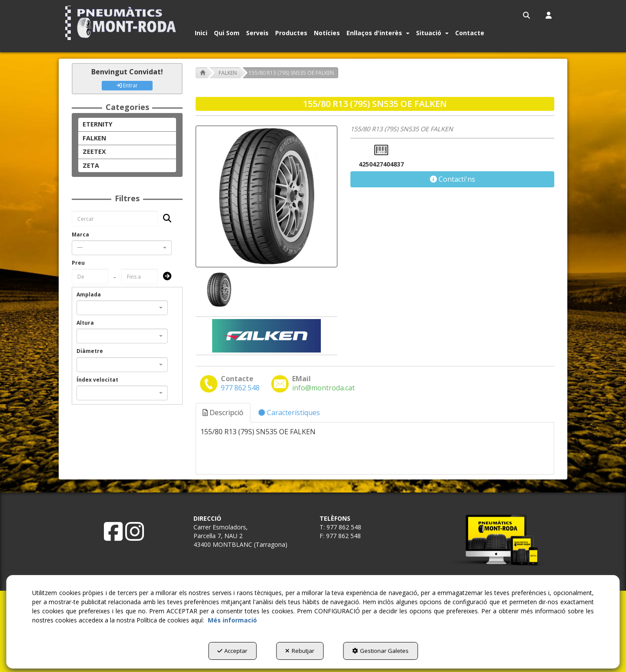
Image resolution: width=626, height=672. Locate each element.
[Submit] (165, 277)
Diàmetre (90, 351)
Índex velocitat (97, 380)
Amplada (89, 294)
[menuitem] (527, 15)
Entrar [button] (127, 85)
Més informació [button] (232, 620)
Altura (85, 323)
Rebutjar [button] (300, 651)
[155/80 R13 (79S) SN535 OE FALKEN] (266, 196)
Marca (80, 235)
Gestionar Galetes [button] (380, 651)
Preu (78, 263)
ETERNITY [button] (98, 124)
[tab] (223, 413)
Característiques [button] (289, 413)
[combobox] (122, 248)
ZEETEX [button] (94, 151)
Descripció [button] (223, 413)
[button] (122, 23)
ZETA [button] (91, 165)
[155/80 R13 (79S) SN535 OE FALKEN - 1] (218, 290)
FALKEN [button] (94, 138)
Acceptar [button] (232, 651)
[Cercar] (165, 219)
